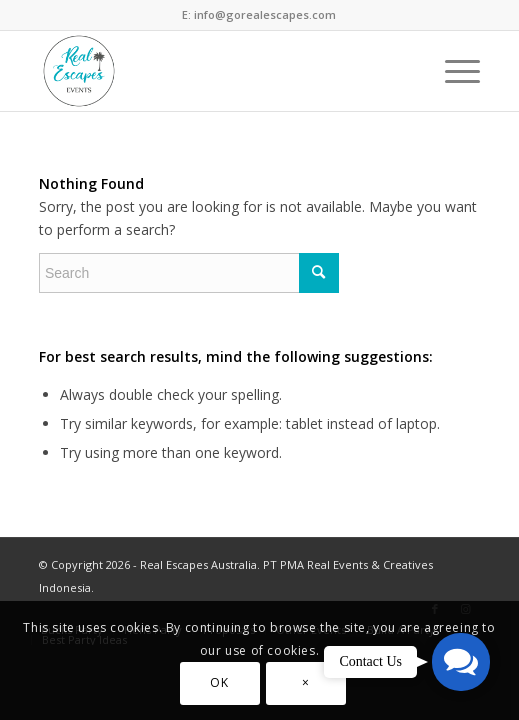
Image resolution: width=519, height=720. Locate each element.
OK (219, 682)
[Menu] (452, 71)
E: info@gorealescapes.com (259, 14)
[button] (461, 662)
